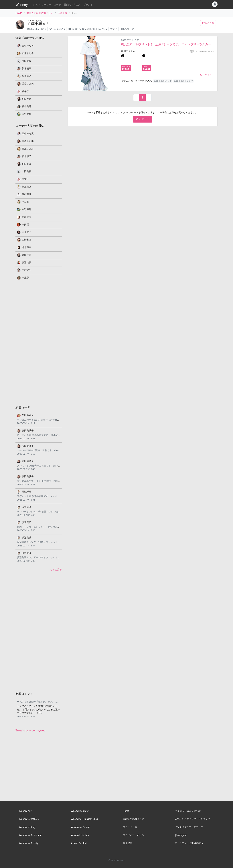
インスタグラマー (42, 5)
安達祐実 (27, 262)
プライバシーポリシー (135, 835)
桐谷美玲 (27, 106)
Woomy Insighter (80, 811)
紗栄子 (25, 91)
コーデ (57, 5)
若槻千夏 (27, 492)
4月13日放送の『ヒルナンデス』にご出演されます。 (46, 702)
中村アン (27, 270)
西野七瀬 (27, 240)
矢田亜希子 (28, 415)
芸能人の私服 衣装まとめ (40, 13)
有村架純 (27, 194)
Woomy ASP (25, 811)
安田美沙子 (28, 431)
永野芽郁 (27, 114)
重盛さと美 (28, 84)
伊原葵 (25, 202)
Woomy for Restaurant (31, 835)
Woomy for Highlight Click (84, 819)
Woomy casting (27, 827)
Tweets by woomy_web (30, 730)
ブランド (88, 5)
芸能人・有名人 (72, 5)
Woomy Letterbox (80, 835)
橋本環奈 (27, 247)
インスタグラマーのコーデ (189, 827)
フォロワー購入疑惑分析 (188, 811)
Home (126, 811)
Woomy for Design (81, 827)
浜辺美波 (27, 507)
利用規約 (128, 843)
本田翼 (25, 225)
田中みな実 (28, 46)
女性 (115, 29)
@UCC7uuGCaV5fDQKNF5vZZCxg (89, 29)
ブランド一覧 (130, 827)
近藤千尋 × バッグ (163, 81)
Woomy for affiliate (29, 819)
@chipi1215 (59, 29)
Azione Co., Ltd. (79, 843)
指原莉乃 (27, 76)
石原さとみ (28, 53)
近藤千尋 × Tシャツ (183, 81)
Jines (50, 24)
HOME (19, 13)
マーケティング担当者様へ (189, 843)
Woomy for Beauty (29, 843)
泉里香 (25, 278)
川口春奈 (27, 99)
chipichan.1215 (38, 29)
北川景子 (27, 232)
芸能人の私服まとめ (134, 819)
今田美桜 (27, 61)
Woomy (22, 5)
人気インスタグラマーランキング (192, 819)
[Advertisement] (39, 342)
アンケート (143, 119)
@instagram (181, 835)
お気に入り (208, 23)
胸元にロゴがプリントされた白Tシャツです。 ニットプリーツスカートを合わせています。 (167, 44)
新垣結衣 (27, 217)
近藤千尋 (62, 13)
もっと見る (206, 75)
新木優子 (27, 69)
